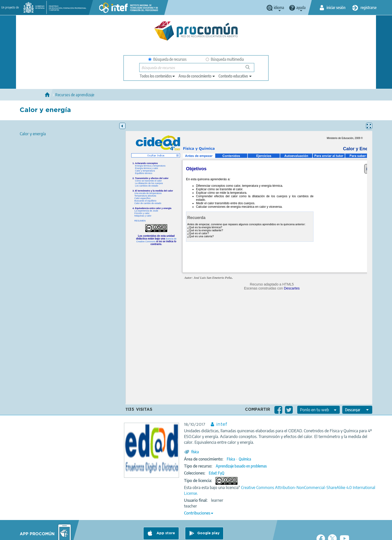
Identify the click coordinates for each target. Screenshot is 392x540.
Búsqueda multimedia (225, 59)
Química (245, 459)
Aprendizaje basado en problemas (241, 466)
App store (165, 533)
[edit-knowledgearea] (197, 76)
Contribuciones (197, 513)
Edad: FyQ (216, 473)
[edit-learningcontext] (235, 76)
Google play (208, 533)
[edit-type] (158, 76)
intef (222, 424)
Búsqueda (250, 69)
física (195, 452)
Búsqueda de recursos (167, 59)
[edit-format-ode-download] (357, 410)
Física (231, 459)
